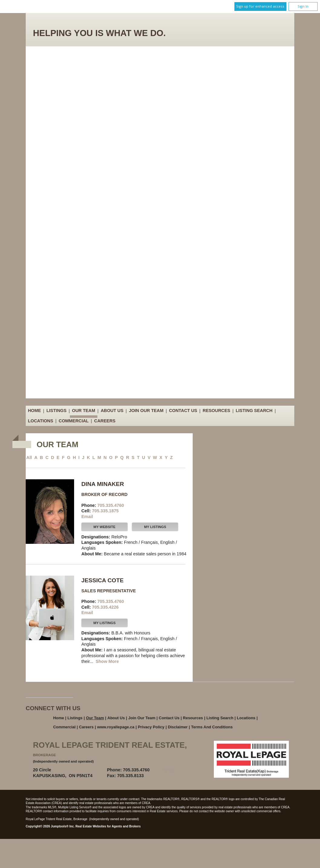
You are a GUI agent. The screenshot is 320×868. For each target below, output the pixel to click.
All (29, 457)
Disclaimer (178, 727)
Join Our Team (146, 411)
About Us (112, 411)
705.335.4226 (105, 607)
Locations (41, 421)
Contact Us (183, 411)
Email (87, 517)
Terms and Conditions (212, 727)
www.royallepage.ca (116, 727)
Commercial (74, 421)
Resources (216, 411)
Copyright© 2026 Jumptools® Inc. (50, 826)
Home (34, 411)
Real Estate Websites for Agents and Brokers (108, 826)
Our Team (84, 411)
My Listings (155, 527)
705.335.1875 (105, 511)
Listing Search (254, 411)
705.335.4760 (111, 505)
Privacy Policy (151, 727)
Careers (105, 421)
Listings (57, 411)
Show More (107, 661)
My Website (104, 527)
